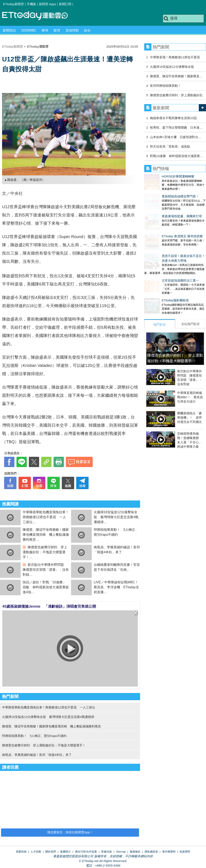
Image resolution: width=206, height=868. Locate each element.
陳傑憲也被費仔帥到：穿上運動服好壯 (176, 95)
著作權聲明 (169, 852)
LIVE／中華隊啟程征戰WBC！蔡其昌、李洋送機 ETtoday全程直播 (116, 587)
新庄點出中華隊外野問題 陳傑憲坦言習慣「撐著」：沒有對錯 (46, 570)
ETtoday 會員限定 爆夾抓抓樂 (165, 224)
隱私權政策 (151, 852)
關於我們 (51, 852)
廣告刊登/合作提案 (86, 852)
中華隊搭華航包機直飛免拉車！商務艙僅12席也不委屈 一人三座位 (46, 517)
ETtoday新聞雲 (13, 4)
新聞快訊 (9, 30)
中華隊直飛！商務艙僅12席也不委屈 (175, 57)
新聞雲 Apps (47, 4)
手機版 (31, 4)
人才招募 (36, 852)
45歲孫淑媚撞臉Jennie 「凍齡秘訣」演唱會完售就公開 (49, 606)
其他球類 (72, 30)
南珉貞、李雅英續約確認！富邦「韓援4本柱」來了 (37, 755)
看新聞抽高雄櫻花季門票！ (163, 192)
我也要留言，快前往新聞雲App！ (70, 832)
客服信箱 (107, 852)
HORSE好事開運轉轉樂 (160, 176)
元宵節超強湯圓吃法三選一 (163, 264)
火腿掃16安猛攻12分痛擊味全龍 (172, 67)
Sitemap (121, 852)
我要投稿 (21, 852)
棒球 (45, 30)
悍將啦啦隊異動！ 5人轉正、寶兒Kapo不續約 (34, 736)
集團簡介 (66, 852)
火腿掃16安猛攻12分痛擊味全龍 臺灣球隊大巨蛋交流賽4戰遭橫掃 (116, 517)
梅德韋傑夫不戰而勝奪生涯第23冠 (173, 118)
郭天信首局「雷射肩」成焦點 (170, 146)
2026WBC (29, 30)
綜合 (87, 30)
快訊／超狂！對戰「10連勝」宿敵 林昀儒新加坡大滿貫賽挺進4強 (46, 587)
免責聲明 (185, 852)
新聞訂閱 (65, 4)
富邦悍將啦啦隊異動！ (167, 86)
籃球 (57, 30)
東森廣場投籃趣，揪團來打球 (164, 208)
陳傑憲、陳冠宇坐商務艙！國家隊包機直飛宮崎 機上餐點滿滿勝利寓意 (46, 535)
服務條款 (135, 852)
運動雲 (38, 16)
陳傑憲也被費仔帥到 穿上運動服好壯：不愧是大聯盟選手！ (45, 552)
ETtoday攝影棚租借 (158, 280)
